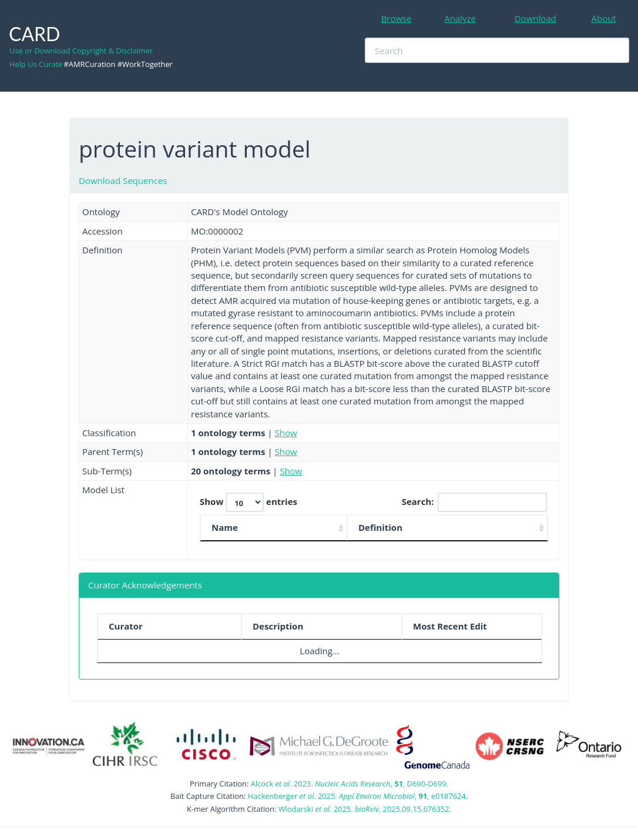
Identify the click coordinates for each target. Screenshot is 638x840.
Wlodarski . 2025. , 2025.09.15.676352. (365, 809)
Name (225, 527)
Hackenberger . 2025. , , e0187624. (358, 796)
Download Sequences (123, 180)
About (604, 18)
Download (535, 18)
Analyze (460, 18)
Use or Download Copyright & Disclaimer (81, 51)
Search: (474, 502)
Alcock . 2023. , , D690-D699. (350, 784)
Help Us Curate (36, 64)
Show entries (249, 502)
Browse (396, 18)
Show (286, 433)
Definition (380, 527)
